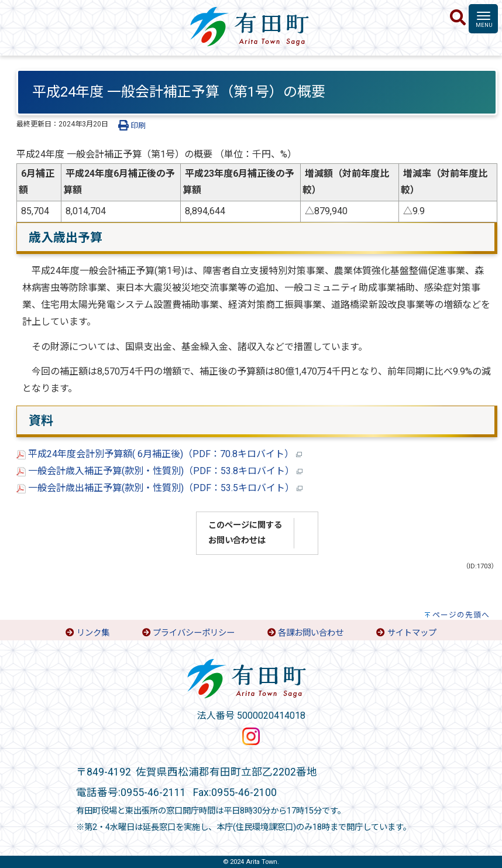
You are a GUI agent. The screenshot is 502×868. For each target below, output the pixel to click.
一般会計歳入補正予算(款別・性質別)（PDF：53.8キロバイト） (159, 471)
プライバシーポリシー (194, 633)
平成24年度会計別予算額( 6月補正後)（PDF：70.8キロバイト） (159, 454)
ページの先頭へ (461, 615)
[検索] (458, 18)
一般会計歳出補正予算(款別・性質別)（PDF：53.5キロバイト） (159, 488)
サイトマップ (412, 633)
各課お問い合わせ (311, 633)
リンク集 (93, 633)
